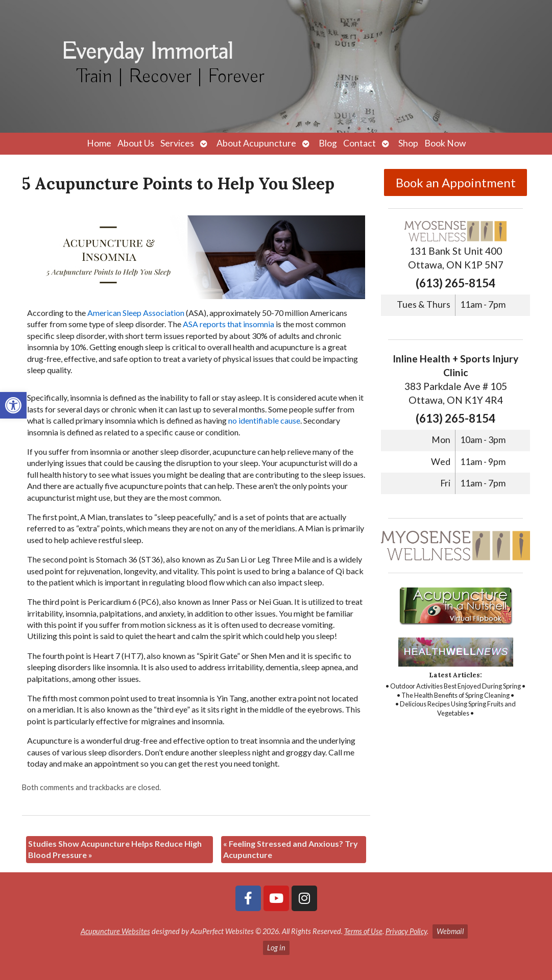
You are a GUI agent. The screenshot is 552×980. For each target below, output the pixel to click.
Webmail (450, 931)
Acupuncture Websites (115, 931)
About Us (136, 143)
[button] (13, 405)
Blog (328, 143)
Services (177, 143)
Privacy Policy (406, 931)
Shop (408, 143)
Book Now (445, 143)
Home (99, 143)
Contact (359, 143)
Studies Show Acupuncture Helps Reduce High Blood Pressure (115, 849)
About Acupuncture (256, 143)
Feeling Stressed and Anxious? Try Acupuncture (291, 849)
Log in (276, 948)
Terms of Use (363, 931)
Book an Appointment (456, 182)
